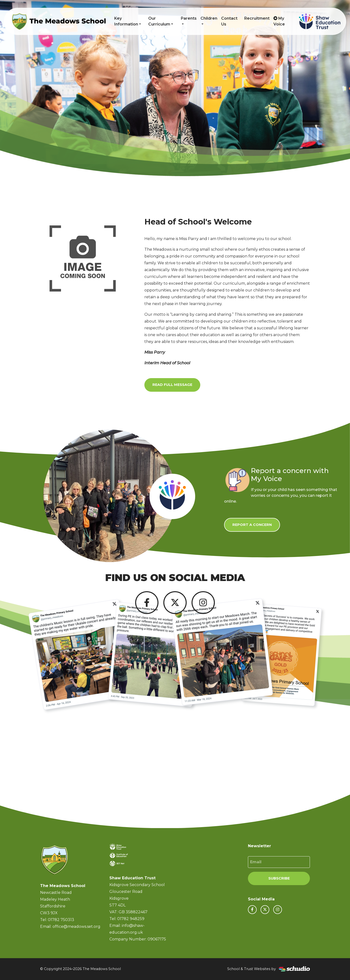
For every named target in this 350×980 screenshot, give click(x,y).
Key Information (126, 21)
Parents (189, 18)
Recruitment (257, 18)
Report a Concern (252, 525)
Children (209, 18)
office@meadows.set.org (76, 926)
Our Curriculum (159, 21)
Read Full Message (172, 385)
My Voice (279, 21)
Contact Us (229, 21)
